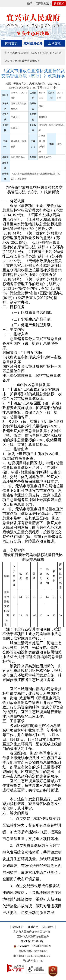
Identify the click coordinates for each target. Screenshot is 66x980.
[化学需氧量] (14, 576)
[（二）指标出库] (33, 449)
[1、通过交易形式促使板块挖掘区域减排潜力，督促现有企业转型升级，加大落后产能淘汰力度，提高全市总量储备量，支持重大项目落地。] (33, 829)
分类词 (33, 157)
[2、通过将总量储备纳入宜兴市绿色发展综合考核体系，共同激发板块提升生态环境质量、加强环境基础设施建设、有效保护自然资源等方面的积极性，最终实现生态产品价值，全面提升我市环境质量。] (33, 862)
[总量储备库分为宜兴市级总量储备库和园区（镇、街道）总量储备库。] (33, 344)
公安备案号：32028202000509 (32, 946)
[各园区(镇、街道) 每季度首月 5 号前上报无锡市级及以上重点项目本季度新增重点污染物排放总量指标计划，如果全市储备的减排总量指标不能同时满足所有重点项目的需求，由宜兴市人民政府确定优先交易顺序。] (33, 765)
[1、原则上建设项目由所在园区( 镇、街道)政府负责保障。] (33, 456)
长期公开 (15, 128)
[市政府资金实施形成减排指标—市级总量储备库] (33, 360)
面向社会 (43, 117)
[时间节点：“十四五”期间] (33, 353)
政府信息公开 (33, 43)
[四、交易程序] (33, 550)
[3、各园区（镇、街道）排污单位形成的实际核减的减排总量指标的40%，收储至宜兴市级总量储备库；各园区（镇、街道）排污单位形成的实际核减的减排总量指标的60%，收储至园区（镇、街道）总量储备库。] (33, 433)
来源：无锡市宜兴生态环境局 (23, 84)
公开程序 (33, 128)
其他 (59, 144)
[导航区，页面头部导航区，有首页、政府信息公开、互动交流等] (33, 43)
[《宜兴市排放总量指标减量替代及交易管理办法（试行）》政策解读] (33, 73)
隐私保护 (18, 927)
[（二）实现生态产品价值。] (33, 319)
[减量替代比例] (7, 597)
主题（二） (33, 144)
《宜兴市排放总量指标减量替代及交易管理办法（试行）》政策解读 (35, 176)
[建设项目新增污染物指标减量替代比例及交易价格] (33, 557)
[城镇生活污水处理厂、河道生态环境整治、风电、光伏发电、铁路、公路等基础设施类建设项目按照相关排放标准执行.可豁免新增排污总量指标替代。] (33, 652)
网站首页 (11, 43)
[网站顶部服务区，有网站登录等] (33, 4)
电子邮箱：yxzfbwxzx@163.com (32, 956)
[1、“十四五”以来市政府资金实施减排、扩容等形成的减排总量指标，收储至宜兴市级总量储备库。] (33, 394)
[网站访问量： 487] (33, 961)
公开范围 (33, 117)
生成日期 (33, 95)
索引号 (5, 95)
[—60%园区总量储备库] (33, 385)
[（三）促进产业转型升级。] (33, 325)
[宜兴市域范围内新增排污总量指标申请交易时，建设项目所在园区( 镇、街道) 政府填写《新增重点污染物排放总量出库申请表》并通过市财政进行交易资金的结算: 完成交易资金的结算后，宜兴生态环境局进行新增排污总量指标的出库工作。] (33, 703)
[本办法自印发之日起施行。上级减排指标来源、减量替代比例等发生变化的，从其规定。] (33, 804)
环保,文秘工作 (45, 157)
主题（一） (5, 144)
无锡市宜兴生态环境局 (18, 106)
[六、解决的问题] (33, 813)
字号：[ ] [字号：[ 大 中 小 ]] (47, 88)
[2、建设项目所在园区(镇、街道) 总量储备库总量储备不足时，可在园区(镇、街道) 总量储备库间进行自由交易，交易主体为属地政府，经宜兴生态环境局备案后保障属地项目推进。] (33, 472)
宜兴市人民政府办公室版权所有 (32, 932)
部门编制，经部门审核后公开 (51, 128)
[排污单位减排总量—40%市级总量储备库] (33, 378)
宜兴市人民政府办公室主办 (33, 936)
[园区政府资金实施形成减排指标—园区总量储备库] (33, 369)
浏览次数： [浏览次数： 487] (28, 88)
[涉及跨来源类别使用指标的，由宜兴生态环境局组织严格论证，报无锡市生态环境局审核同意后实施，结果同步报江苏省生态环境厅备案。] (33, 673)
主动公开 (15, 117)
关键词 (5, 157)
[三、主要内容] (33, 330)
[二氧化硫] (41, 576)
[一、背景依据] (33, 201)
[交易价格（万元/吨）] (7, 615)
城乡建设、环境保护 (18, 144)
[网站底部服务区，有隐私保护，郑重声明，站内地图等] (33, 951)
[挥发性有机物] (60, 576)
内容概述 (5, 176)
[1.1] (14, 597)
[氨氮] (21, 576)
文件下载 (5, 165)
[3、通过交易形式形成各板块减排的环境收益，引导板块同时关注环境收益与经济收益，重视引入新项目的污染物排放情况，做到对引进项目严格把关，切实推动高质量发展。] (33, 899)
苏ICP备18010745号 (32, 941)
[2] (60, 597)
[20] (21, 615)
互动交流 (55, 43)
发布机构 (5, 106)
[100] (34, 615)
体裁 (51, 144)
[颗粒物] (54, 576)
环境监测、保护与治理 (42, 144)
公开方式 (5, 117)
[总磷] (34, 576)
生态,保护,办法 (18, 157)
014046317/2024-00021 (19, 95)
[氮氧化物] (48, 576)
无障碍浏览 (42, 4)
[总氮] (27, 576)
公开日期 (51, 95)
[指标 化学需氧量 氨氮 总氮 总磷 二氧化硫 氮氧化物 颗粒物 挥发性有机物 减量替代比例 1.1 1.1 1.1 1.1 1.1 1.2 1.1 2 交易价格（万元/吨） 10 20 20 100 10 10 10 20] (33, 595)
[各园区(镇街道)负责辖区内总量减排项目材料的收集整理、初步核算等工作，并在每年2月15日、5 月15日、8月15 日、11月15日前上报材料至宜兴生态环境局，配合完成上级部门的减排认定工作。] (33, 737)
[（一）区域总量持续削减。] (33, 313)
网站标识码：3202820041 (33, 951)
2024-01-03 (42, 95)
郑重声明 (33, 927)
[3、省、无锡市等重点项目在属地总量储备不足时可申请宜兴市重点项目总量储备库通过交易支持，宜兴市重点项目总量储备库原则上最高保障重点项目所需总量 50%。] (33, 495)
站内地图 (48, 927)
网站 (41, 106)
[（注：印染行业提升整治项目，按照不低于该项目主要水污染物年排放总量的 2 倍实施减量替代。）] (33, 634)
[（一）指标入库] (33, 334)
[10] (14, 615)
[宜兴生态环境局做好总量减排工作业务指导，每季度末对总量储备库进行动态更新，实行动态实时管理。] (33, 786)
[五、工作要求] (33, 721)
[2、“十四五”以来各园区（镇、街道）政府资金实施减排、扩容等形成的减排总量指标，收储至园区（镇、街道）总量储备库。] (33, 410)
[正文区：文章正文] (33, 492)
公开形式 (33, 106)
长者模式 (59, 4)
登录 (30, 4)
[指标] (7, 576)
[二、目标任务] (33, 307)
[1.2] (48, 597)
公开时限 (5, 128)
